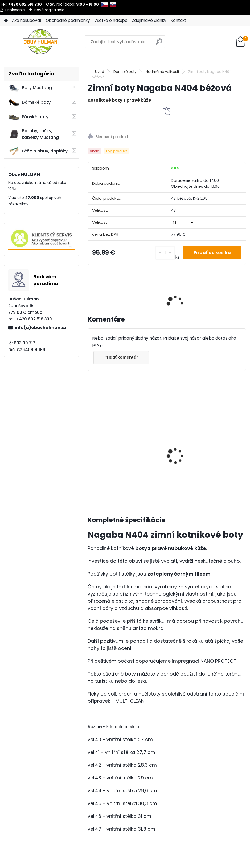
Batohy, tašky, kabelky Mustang (34, 134)
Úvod (100, 72)
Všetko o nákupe (111, 20)
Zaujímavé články (149, 20)
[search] (159, 44)
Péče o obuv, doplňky (38, 151)
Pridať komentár (121, 357)
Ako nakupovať (27, 20)
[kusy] (165, 253)
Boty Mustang (30, 88)
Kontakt (179, 20)
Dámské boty (30, 102)
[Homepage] (6, 21)
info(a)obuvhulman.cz (41, 327)
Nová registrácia (49, 10)
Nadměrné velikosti (162, 72)
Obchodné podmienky (68, 20)
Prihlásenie (15, 10)
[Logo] (41, 42)
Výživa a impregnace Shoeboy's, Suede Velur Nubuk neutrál (115, 453)
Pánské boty (28, 117)
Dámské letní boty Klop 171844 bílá (174, 437)
